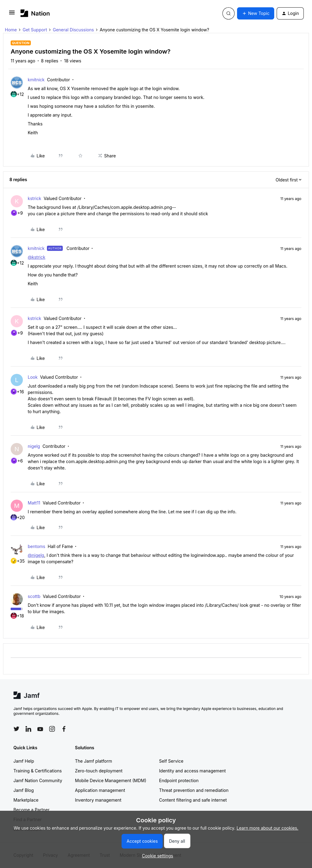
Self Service (171, 761)
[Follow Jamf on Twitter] (16, 729)
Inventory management (98, 800)
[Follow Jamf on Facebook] (64, 729)
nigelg (34, 446)
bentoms (37, 546)
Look (33, 377)
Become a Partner (31, 810)
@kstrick (37, 257)
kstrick (34, 198)
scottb (34, 596)
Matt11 (34, 503)
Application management (100, 790)
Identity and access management (192, 771)
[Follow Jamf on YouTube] (40, 729)
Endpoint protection (179, 780)
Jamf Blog (24, 790)
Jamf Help (24, 761)
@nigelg (36, 555)
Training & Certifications (38, 771)
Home (11, 30)
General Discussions (73, 30)
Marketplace (26, 800)
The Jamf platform (94, 761)
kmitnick (36, 80)
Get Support (35, 30)
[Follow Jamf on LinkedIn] (28, 729)
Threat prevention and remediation (194, 790)
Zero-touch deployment (99, 771)
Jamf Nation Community (38, 780)
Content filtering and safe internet (193, 800)
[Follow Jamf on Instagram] (52, 729)
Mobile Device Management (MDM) (111, 780)
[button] (12, 14)
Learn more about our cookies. (268, 828)
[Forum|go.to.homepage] (35, 13)
